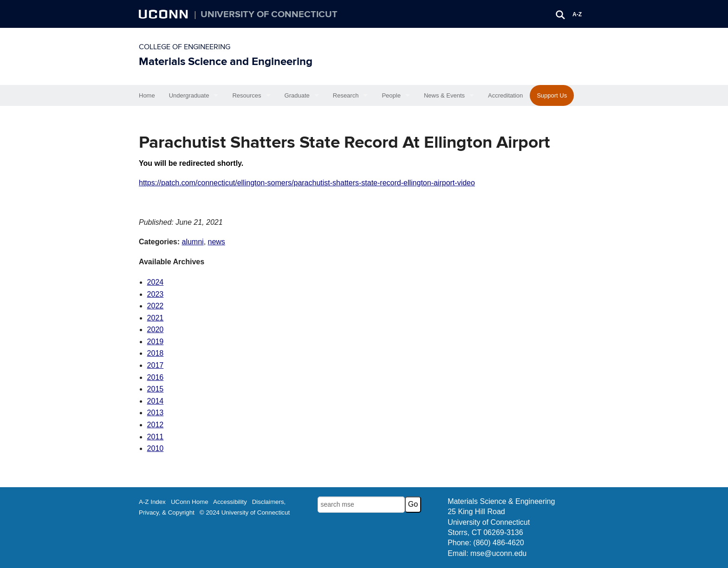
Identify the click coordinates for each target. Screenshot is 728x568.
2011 (156, 437)
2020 (156, 330)
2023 (156, 294)
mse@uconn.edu (498, 553)
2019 (156, 342)
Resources (247, 95)
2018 (156, 353)
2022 (156, 306)
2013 (156, 413)
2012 (156, 425)
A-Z (577, 14)
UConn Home (190, 502)
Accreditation (505, 95)
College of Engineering (185, 47)
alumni (192, 242)
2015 (156, 389)
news (217, 242)
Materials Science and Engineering (226, 62)
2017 (156, 365)
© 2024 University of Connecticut (245, 513)
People (391, 95)
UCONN (164, 14)
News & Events (444, 95)
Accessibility (230, 502)
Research (346, 95)
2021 (156, 318)
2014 (156, 401)
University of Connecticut (269, 14)
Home (147, 95)
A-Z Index (152, 502)
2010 (156, 448)
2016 (156, 377)
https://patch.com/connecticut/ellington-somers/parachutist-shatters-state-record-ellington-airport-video (307, 183)
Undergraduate (189, 95)
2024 (156, 282)
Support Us (552, 95)
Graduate (297, 95)
